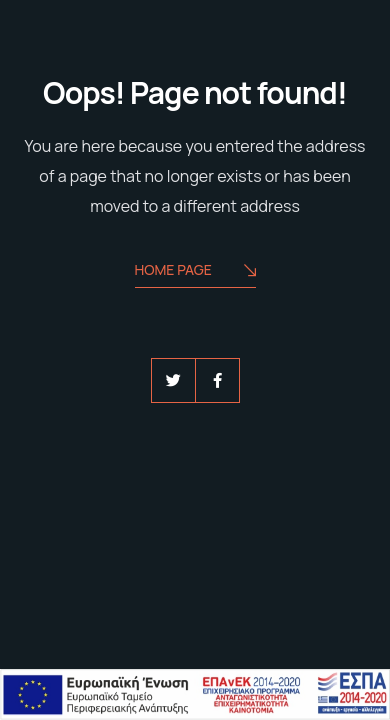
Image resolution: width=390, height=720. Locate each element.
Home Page (195, 271)
